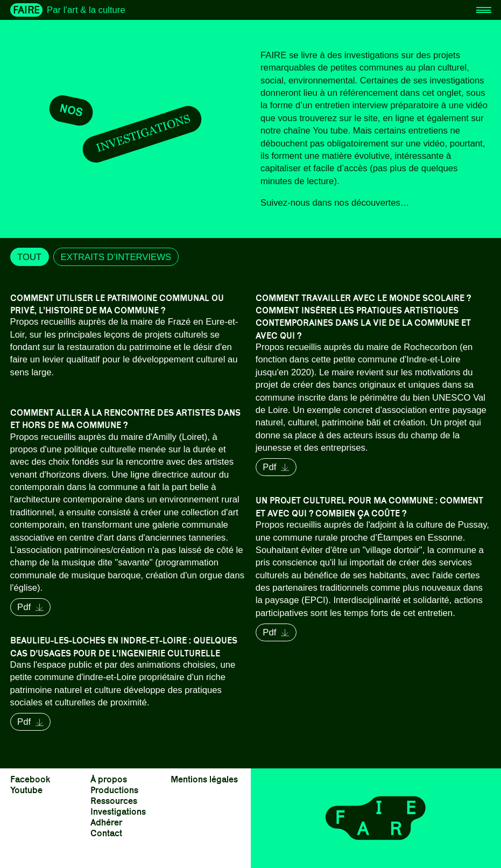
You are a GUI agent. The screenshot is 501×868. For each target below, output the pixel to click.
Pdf (276, 467)
